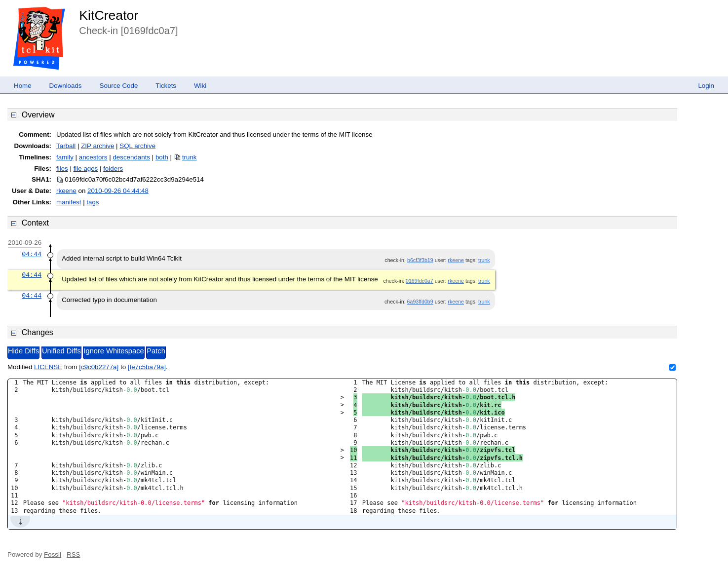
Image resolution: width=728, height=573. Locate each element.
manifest (69, 202)
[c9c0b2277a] (99, 367)
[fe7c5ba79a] (147, 367)
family (65, 157)
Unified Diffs (61, 351)
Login (706, 86)
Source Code (119, 86)
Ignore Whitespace (114, 351)
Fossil (53, 554)
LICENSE (48, 367)
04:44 (32, 254)
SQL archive (137, 146)
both (162, 157)
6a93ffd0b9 (420, 302)
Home (23, 86)
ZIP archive (97, 146)
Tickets (166, 86)
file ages (86, 169)
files (62, 169)
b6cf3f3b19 (420, 260)
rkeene (66, 191)
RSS (73, 554)
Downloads (66, 86)
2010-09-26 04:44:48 (118, 191)
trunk (190, 157)
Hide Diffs (23, 351)
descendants (131, 157)
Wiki (200, 86)
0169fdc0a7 (420, 281)
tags (93, 202)
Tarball (66, 146)
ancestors (93, 157)
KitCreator (109, 15)
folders (113, 169)
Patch (156, 351)
